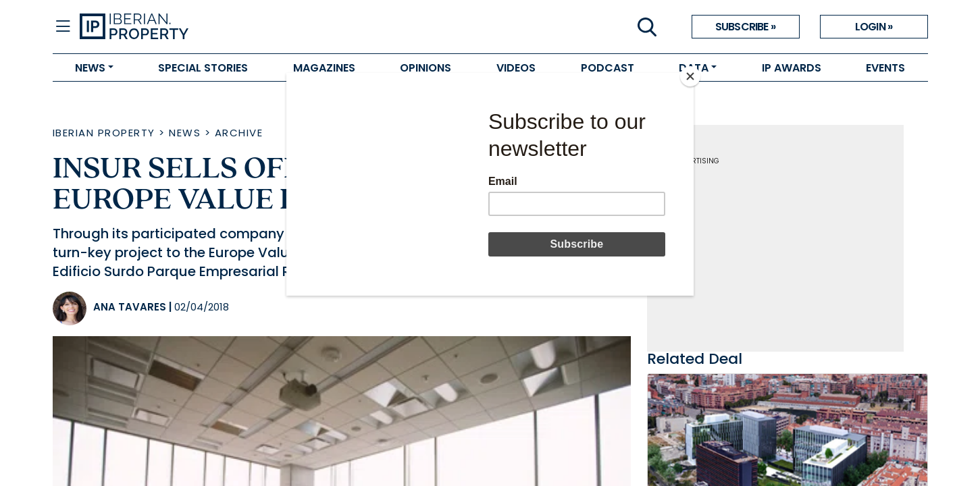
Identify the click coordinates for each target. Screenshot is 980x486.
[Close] (690, 76)
